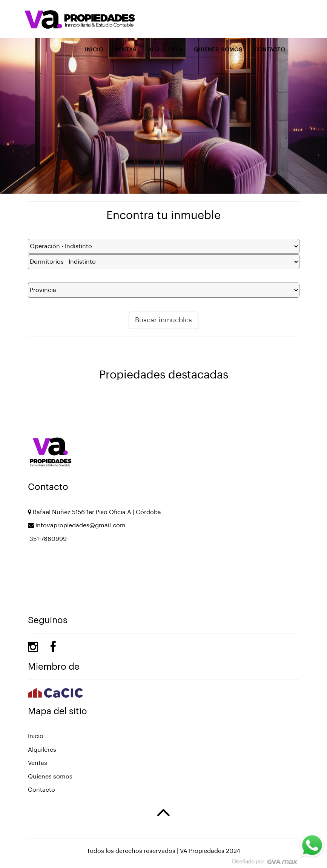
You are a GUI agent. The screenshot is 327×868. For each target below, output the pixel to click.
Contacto (269, 50)
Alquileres (165, 50)
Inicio (94, 50)
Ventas (126, 50)
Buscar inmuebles (163, 320)
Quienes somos (218, 50)
